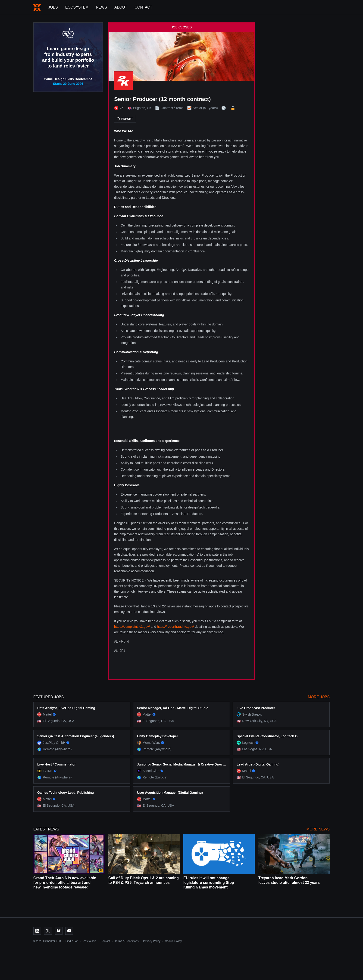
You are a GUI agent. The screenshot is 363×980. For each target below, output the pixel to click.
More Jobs (319, 697)
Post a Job (89, 941)
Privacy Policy (152, 941)
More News (318, 829)
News (101, 7)
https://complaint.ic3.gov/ (132, 627)
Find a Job (72, 941)
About (121, 7)
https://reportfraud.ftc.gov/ (175, 627)
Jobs (53, 7)
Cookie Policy (173, 941)
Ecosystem (77, 7)
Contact (143, 7)
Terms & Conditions (127, 941)
